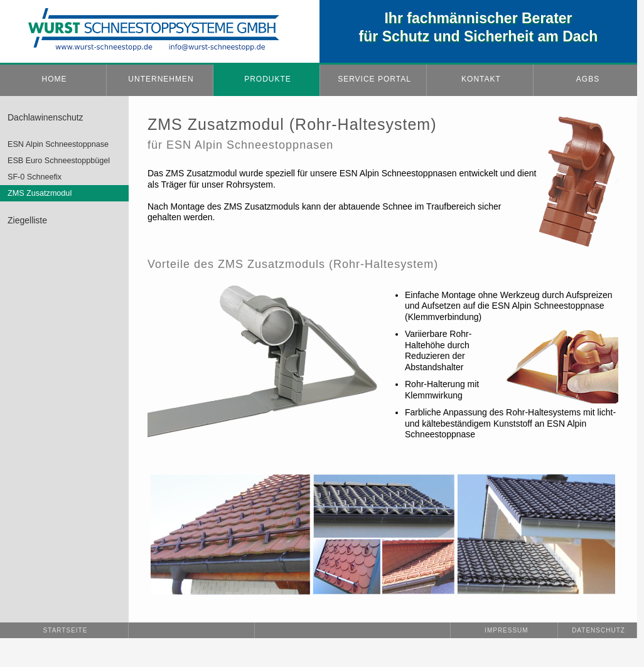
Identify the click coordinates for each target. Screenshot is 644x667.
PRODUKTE (268, 79)
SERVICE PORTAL (374, 79)
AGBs (588, 79)
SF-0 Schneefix (35, 177)
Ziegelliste (27, 220)
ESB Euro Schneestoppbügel (59, 161)
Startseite (66, 630)
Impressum (505, 630)
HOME (55, 79)
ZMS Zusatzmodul (40, 193)
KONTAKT (481, 79)
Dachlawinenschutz (46, 117)
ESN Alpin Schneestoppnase (58, 144)
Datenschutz (598, 630)
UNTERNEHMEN (161, 79)
